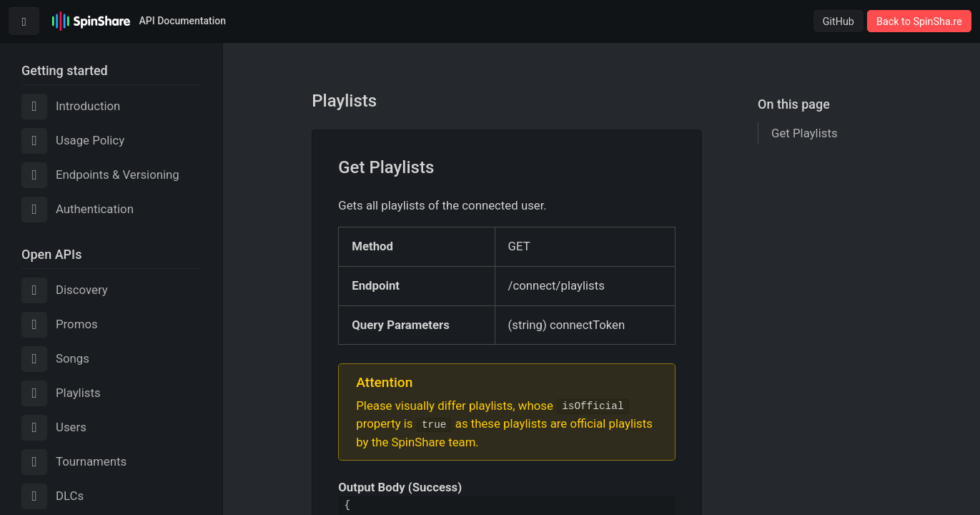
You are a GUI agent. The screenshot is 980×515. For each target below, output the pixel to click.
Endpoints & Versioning (100, 175)
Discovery (65, 290)
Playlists (61, 393)
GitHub (838, 22)
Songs (55, 359)
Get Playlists (805, 133)
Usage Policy (73, 141)
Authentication (78, 210)
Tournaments (74, 462)
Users (54, 428)
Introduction (71, 107)
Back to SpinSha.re (919, 22)
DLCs (53, 496)
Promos (60, 325)
